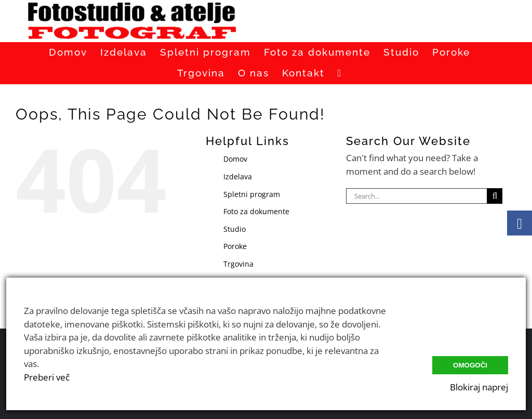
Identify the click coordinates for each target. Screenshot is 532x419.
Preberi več (47, 377)
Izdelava (238, 176)
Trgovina (238, 264)
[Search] (495, 196)
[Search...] (416, 196)
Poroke (235, 246)
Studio (235, 229)
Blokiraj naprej (479, 387)
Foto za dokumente (256, 211)
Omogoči (470, 365)
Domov (235, 159)
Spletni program (252, 194)
